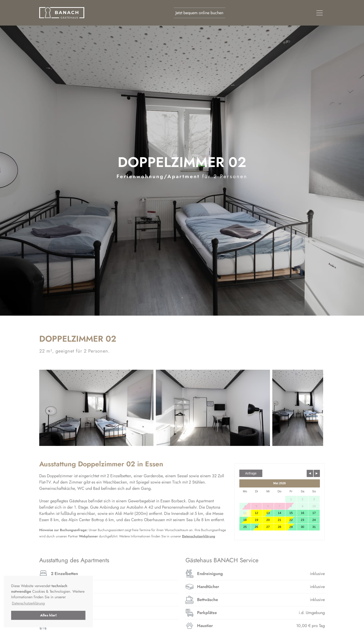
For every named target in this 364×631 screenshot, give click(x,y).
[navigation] (320, 13)
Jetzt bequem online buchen (199, 13)
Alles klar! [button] (48, 615)
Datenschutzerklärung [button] (28, 603)
